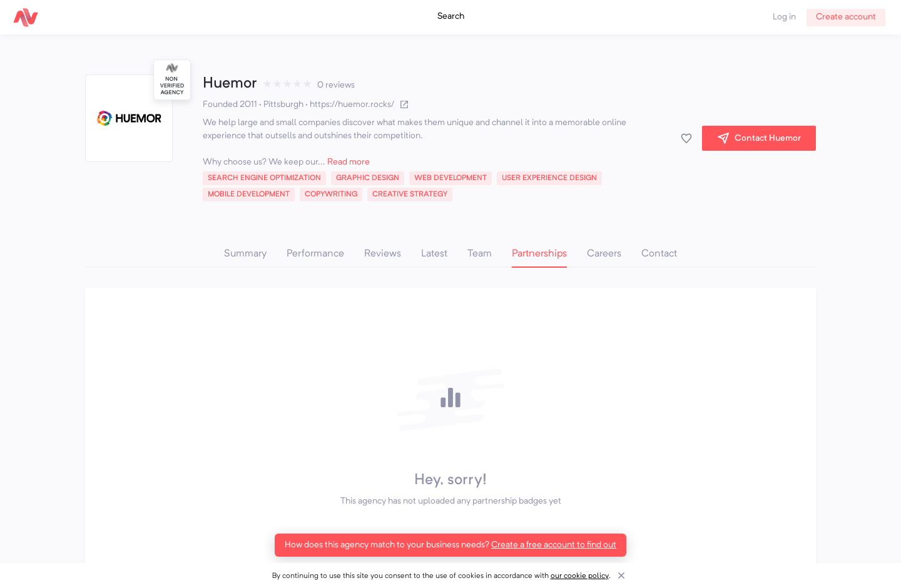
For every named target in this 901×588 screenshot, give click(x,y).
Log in (784, 17)
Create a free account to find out (554, 545)
